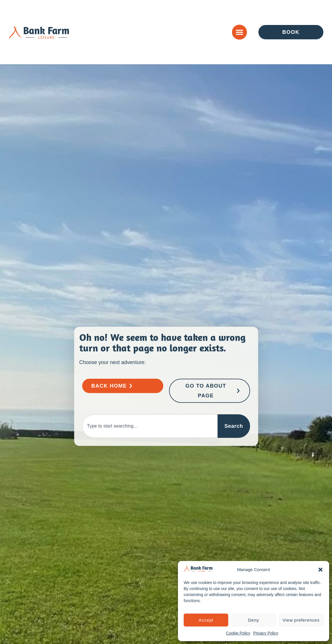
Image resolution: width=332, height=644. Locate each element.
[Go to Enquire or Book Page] (291, 32)
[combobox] (150, 426)
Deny (254, 620)
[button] (321, 570)
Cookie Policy (238, 633)
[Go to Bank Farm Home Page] (123, 386)
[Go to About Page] (210, 391)
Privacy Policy (266, 633)
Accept (206, 620)
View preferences (301, 620)
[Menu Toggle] (239, 32)
